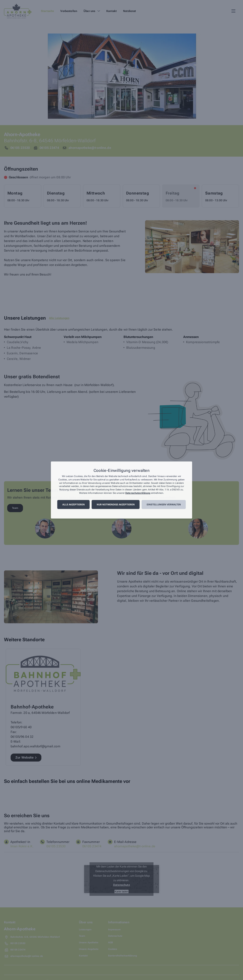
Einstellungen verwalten (164, 505)
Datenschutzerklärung (138, 493)
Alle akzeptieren (74, 505)
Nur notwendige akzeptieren (116, 505)
